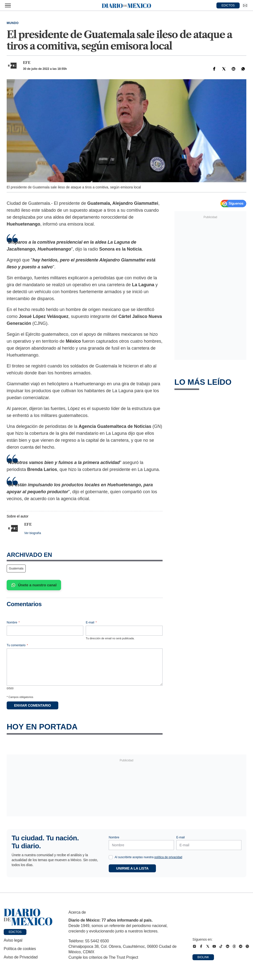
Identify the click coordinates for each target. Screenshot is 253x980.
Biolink (203, 957)
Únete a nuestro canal (34, 585)
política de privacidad (168, 857)
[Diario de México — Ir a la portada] (126, 5)
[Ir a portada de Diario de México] (28, 917)
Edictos (15, 932)
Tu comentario (17, 645)
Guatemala (16, 568)
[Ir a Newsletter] (245, 5)
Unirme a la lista (132, 868)
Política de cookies (20, 949)
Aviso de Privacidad (21, 957)
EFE (27, 63)
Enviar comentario (32, 705)
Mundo (13, 23)
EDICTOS (228, 5)
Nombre (13, 622)
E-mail (91, 622)
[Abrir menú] (8, 5)
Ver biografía (33, 533)
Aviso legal (13, 940)
